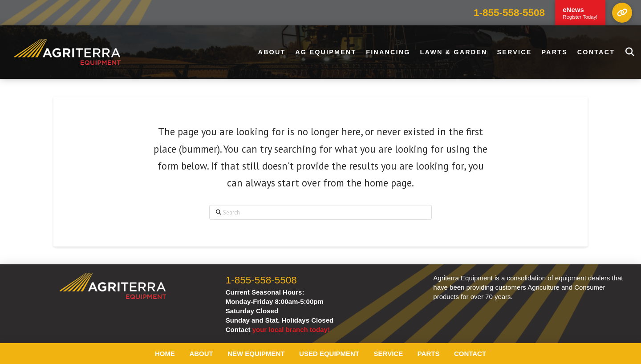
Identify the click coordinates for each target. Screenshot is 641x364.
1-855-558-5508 (509, 13)
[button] (622, 13)
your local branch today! (291, 330)
